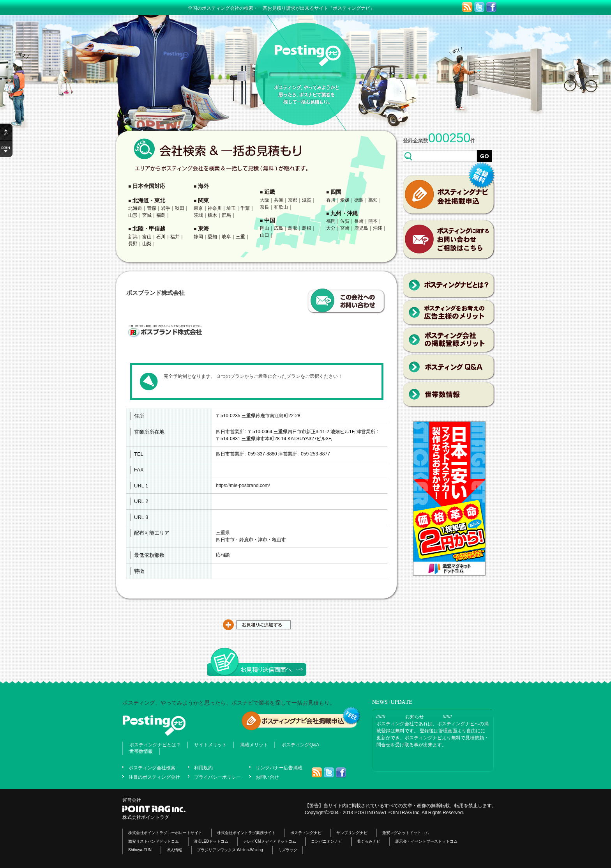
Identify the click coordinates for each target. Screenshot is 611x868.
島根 (307, 228)
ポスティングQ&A (300, 745)
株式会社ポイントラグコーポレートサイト (165, 833)
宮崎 (345, 228)
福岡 (331, 221)
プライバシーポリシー (217, 777)
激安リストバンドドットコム (154, 841)
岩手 (166, 208)
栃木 (212, 215)
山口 (265, 235)
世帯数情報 (141, 751)
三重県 (223, 533)
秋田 (180, 208)
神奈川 (215, 208)
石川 (161, 237)
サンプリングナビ (352, 833)
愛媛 (345, 200)
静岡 (198, 237)
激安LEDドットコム (211, 841)
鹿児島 (361, 228)
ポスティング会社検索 (152, 768)
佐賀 (345, 221)
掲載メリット (254, 745)
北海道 (135, 208)
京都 (293, 200)
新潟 (133, 237)
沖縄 (378, 228)
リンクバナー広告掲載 (279, 768)
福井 (175, 237)
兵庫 (279, 200)
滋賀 (307, 200)
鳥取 (293, 228)
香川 (331, 200)
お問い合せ (267, 777)
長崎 (359, 221)
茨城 (198, 215)
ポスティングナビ (306, 833)
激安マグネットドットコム (406, 833)
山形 (133, 215)
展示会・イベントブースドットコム (426, 841)
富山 (147, 237)
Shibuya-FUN (140, 850)
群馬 (226, 215)
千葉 (245, 208)
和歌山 (281, 207)
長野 (133, 244)
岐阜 (226, 237)
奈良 (265, 207)
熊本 (373, 221)
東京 (198, 208)
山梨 (147, 244)
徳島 (359, 200)
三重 (240, 237)
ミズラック (288, 850)
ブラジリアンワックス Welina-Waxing (230, 850)
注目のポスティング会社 (154, 777)
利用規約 (203, 768)
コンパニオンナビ (327, 841)
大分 (331, 228)
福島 (161, 215)
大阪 (265, 200)
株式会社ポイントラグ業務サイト (246, 833)
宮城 (147, 215)
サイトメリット (210, 745)
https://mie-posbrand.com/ (243, 485)
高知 (373, 200)
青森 (152, 208)
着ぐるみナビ (369, 841)
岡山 (265, 228)
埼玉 (231, 208)
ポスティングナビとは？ (155, 745)
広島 (279, 228)
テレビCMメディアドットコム (270, 841)
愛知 (212, 237)
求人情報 (174, 850)
